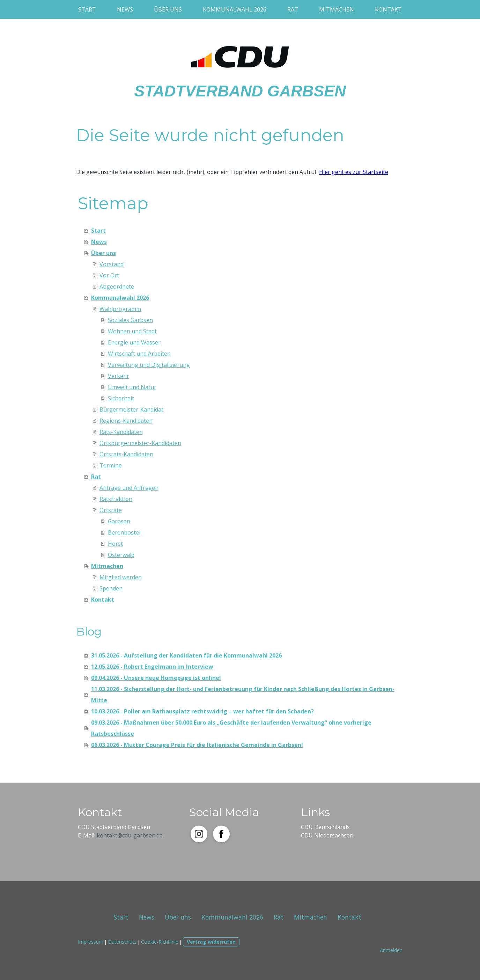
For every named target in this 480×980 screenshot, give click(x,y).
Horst (115, 544)
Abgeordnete (117, 286)
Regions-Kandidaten (126, 421)
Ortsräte (111, 510)
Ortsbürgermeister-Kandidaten (140, 443)
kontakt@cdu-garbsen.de (130, 835)
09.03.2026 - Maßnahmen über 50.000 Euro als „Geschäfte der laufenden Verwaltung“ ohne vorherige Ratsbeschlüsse (231, 728)
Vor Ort (109, 275)
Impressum (91, 942)
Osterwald (121, 555)
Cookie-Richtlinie (160, 942)
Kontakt (388, 9)
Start (87, 9)
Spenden (111, 588)
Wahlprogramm (120, 309)
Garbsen (119, 521)
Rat (293, 9)
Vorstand (112, 264)
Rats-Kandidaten (121, 432)
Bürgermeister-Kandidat (131, 409)
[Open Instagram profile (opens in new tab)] (199, 834)
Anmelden (391, 950)
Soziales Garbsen (130, 320)
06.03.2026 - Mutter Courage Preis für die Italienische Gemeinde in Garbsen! (197, 745)
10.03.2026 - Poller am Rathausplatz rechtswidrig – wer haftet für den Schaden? (202, 711)
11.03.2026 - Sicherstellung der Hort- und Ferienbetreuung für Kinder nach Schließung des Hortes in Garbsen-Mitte (243, 695)
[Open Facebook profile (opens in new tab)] (221, 834)
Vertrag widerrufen (211, 942)
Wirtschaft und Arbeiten (139, 354)
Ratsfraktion (116, 499)
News (125, 9)
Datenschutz (122, 942)
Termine (111, 465)
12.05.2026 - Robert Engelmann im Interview (152, 667)
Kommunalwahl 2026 (235, 9)
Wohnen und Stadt (132, 331)
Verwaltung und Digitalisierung (149, 365)
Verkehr (119, 376)
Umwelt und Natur (132, 387)
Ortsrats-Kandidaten (126, 454)
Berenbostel (124, 532)
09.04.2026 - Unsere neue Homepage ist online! (156, 678)
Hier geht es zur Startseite (354, 172)
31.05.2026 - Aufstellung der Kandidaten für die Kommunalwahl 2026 (186, 655)
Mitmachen (337, 9)
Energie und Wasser (134, 342)
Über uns (168, 9)
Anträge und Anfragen (129, 488)
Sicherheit (121, 398)
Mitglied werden (121, 577)
